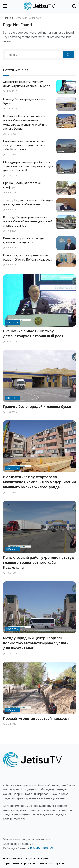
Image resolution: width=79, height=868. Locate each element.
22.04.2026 (10, 108)
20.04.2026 (10, 176)
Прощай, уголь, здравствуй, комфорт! (37, 718)
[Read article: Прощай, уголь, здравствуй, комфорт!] (66, 188)
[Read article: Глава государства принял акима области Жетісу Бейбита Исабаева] (66, 260)
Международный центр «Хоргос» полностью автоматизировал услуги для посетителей (28, 166)
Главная (8, 18)
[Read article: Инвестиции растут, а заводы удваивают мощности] (66, 243)
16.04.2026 (10, 192)
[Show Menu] (5, 6)
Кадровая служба (38, 858)
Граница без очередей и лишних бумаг (37, 407)
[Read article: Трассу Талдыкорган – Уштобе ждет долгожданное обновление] (66, 205)
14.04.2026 (10, 231)
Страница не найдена (29, 18)
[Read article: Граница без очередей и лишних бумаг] (66, 104)
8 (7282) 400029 (42, 848)
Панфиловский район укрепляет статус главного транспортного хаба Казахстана (25, 145)
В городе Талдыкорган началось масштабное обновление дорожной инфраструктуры (28, 221)
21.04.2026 (10, 134)
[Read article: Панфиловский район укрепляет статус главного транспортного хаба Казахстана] (66, 146)
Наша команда (13, 858)
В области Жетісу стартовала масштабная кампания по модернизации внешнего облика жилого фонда (39, 482)
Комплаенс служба (51, 863)
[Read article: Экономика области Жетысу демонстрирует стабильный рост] (66, 87)
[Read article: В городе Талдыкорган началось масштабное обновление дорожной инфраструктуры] (66, 222)
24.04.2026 (10, 91)
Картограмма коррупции (19, 863)
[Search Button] (74, 6)
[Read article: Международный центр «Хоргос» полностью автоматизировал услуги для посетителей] (66, 167)
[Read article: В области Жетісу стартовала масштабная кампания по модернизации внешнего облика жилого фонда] (66, 121)
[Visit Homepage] (39, 6)
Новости (12, 322)
